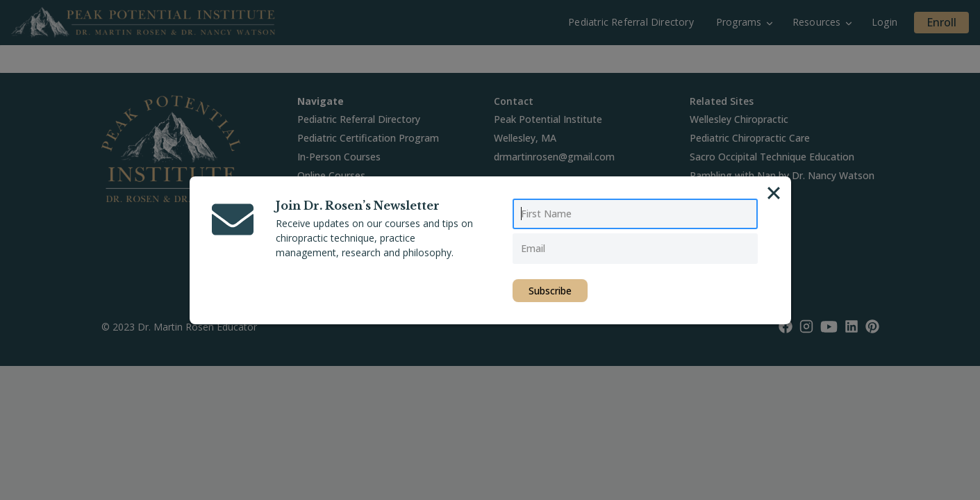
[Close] (774, 193)
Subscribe (550, 291)
